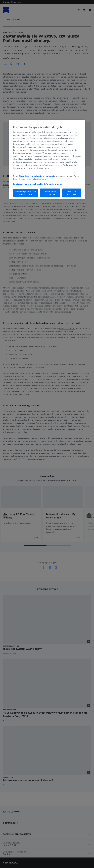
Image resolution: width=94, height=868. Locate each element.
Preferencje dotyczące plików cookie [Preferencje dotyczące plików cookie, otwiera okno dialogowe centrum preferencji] (26, 193)
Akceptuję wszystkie (72, 193)
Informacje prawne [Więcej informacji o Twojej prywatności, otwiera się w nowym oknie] (53, 184)
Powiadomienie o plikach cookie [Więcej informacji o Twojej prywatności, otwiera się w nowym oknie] (28, 184)
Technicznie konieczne (50, 193)
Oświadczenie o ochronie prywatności (36, 176)
